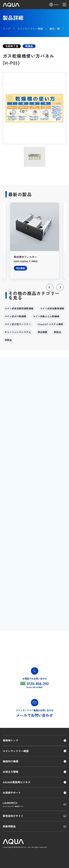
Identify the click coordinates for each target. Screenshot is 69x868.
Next (60, 291)
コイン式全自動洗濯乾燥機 (19, 308)
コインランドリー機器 (16, 751)
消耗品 (8, 340)
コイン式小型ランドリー (18, 324)
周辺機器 (43, 332)
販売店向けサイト (13, 816)
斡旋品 (57, 332)
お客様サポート (12, 793)
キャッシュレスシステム (18, 332)
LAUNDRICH (34, 804)
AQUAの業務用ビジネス (17, 782)
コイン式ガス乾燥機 (15, 316)
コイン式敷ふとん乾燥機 (46, 316)
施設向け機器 (10, 761)
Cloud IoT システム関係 (50, 324)
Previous (50, 291)
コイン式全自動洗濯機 (52, 308)
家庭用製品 (9, 826)
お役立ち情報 (10, 772)
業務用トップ (10, 740)
